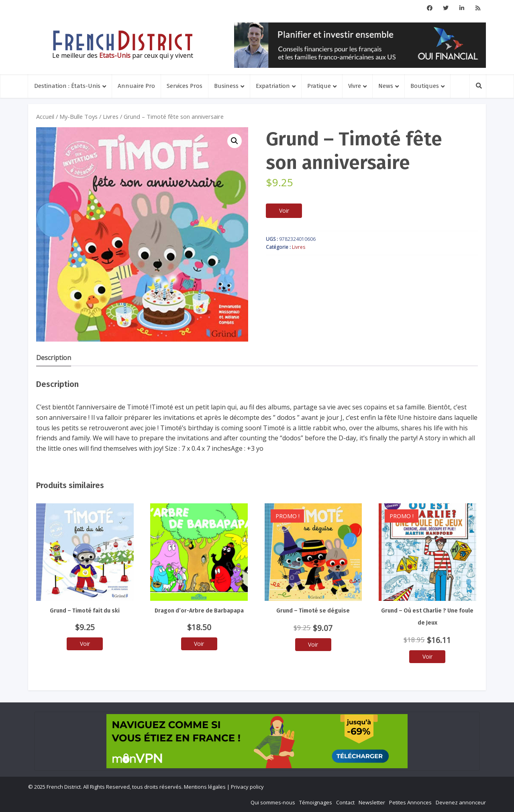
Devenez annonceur (461, 802)
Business (226, 86)
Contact (345, 802)
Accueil (45, 116)
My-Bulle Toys (79, 116)
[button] (235, 141)
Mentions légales (205, 787)
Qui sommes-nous (273, 802)
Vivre (355, 86)
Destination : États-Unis (67, 86)
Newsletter (372, 802)
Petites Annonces (410, 802)
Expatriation (273, 86)
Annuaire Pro (136, 86)
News (386, 86)
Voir (284, 211)
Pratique (319, 86)
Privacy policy (247, 787)
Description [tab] (54, 358)
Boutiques (425, 86)
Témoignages (316, 802)
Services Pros (185, 86)
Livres (111, 116)
